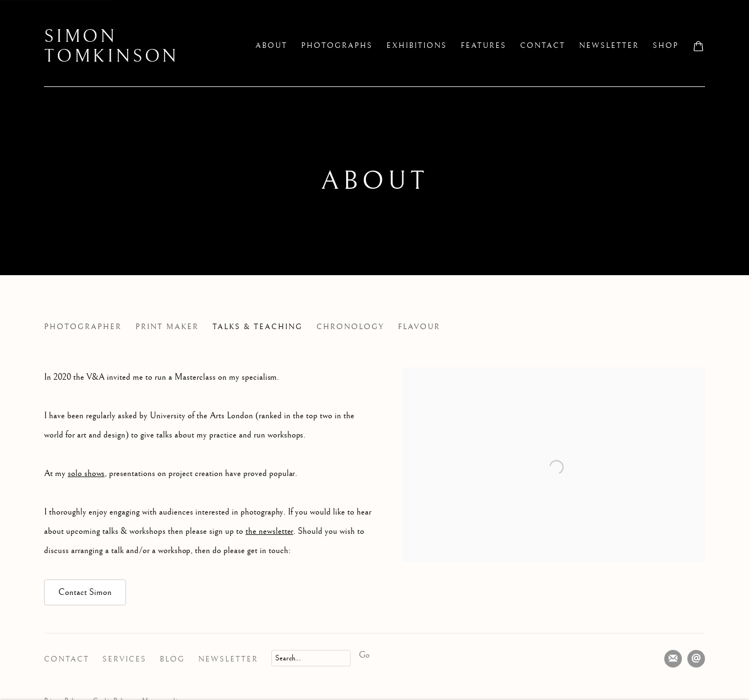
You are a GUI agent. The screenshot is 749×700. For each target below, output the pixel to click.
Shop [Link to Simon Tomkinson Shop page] (666, 46)
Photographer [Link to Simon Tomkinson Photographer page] (83, 327)
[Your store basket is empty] (698, 47)
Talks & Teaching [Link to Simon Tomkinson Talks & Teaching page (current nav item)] (258, 327)
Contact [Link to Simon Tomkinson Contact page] (543, 46)
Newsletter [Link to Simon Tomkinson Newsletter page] (609, 46)
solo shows (86, 474)
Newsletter (228, 659)
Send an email (696, 659)
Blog (172, 659)
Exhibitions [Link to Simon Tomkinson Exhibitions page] (417, 46)
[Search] (311, 658)
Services (124, 659)
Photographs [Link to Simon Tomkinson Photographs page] (337, 46)
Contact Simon (85, 592)
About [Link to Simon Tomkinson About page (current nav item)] (271, 46)
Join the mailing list (673, 659)
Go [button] (364, 655)
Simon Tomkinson (111, 47)
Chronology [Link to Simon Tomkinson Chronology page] (350, 327)
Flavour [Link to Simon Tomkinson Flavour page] (419, 327)
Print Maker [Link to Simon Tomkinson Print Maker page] (167, 327)
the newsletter (269, 531)
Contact (67, 659)
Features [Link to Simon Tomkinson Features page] (483, 46)
